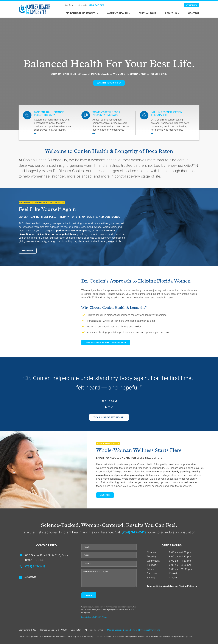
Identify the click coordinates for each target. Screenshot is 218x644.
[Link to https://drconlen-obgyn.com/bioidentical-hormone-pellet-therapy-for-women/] (53, 134)
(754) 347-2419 (97, 5)
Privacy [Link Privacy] (105, 617)
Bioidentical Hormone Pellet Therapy (49, 114)
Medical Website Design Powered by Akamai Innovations (134, 630)
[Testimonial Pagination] (106, 407)
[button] (46, 577)
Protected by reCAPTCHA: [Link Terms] (92, 617)
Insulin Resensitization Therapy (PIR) (167, 114)
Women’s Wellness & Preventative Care (106, 114)
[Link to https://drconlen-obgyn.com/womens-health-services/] (112, 134)
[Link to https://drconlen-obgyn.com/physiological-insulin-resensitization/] (170, 134)
